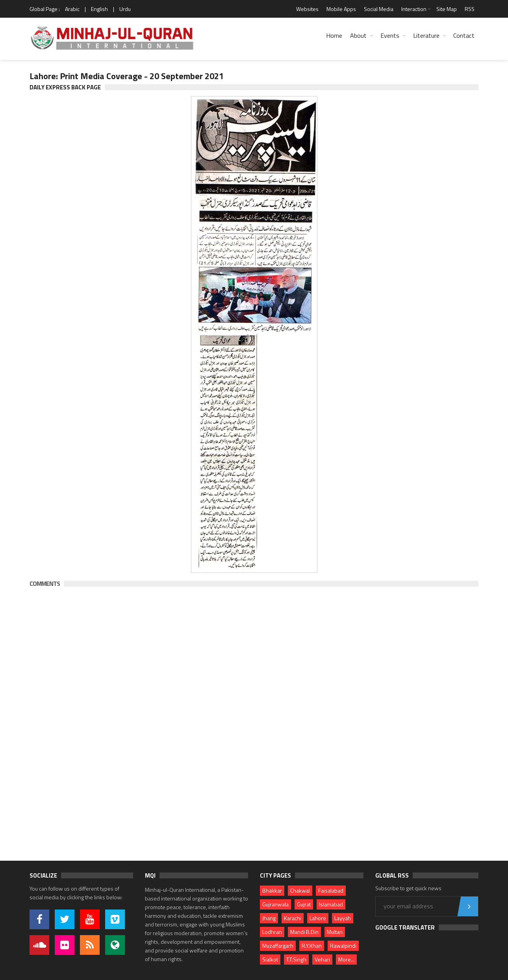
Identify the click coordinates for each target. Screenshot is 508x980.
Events (390, 35)
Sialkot (270, 959)
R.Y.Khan (312, 946)
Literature (426, 35)
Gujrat (304, 904)
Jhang (269, 918)
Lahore (318, 918)
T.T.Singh (296, 959)
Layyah (343, 918)
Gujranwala (275, 904)
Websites (307, 9)
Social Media (379, 9)
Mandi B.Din (304, 932)
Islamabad (331, 904)
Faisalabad (331, 890)
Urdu (125, 9)
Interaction (414, 9)
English (99, 9)
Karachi (293, 918)
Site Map (447, 9)
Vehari (322, 959)
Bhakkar (272, 890)
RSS (470, 9)
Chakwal (300, 890)
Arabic (72, 9)
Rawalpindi (343, 946)
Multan (335, 932)
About (358, 35)
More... (346, 959)
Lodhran (272, 932)
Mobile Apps (341, 9)
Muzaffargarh (278, 946)
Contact (464, 35)
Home (334, 35)
